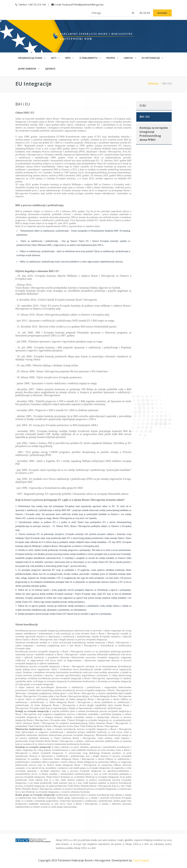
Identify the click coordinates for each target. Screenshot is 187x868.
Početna (155, 83)
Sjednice (50, 69)
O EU (143, 106)
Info (69, 58)
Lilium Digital (141, 860)
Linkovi (130, 58)
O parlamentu (90, 58)
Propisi (112, 58)
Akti (55, 58)
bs (141, 13)
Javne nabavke (29, 69)
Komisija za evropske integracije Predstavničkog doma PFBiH (154, 134)
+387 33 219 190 (37, 5)
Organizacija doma (32, 58)
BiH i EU (167, 83)
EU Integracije (152, 58)
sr (145, 13)
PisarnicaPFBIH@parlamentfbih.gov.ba (83, 5)
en (149, 13)
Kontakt (162, 13)
